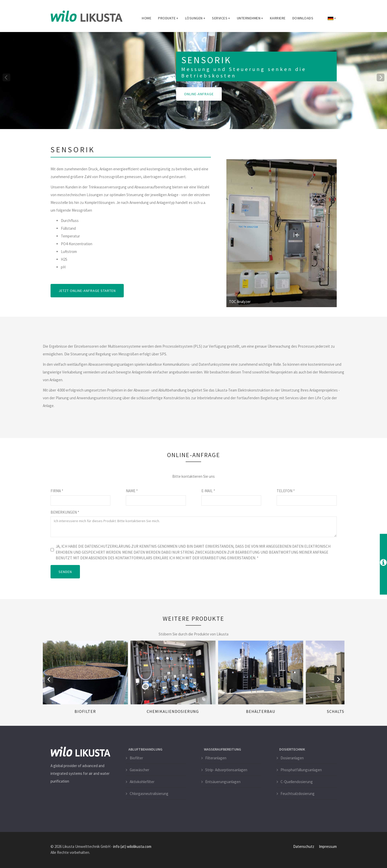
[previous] (6, 77)
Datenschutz (304, 846)
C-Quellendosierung (297, 782)
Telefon (286, 491)
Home (147, 18)
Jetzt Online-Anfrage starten (87, 291)
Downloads (303, 18)
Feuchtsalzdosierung (298, 794)
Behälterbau (261, 711)
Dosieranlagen (292, 758)
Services (221, 18)
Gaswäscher (139, 770)
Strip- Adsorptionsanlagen (226, 770)
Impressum (328, 846)
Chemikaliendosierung (173, 711)
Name (132, 491)
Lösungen (195, 18)
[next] (381, 77)
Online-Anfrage (199, 94)
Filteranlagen (216, 758)
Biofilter (85, 711)
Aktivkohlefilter (142, 782)
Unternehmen (250, 18)
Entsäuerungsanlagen (223, 782)
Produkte (168, 18)
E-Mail (208, 491)
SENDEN (65, 572)
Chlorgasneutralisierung (149, 794)
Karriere (278, 18)
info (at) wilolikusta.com (132, 846)
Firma (57, 491)
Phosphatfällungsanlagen (301, 770)
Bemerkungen (65, 512)
